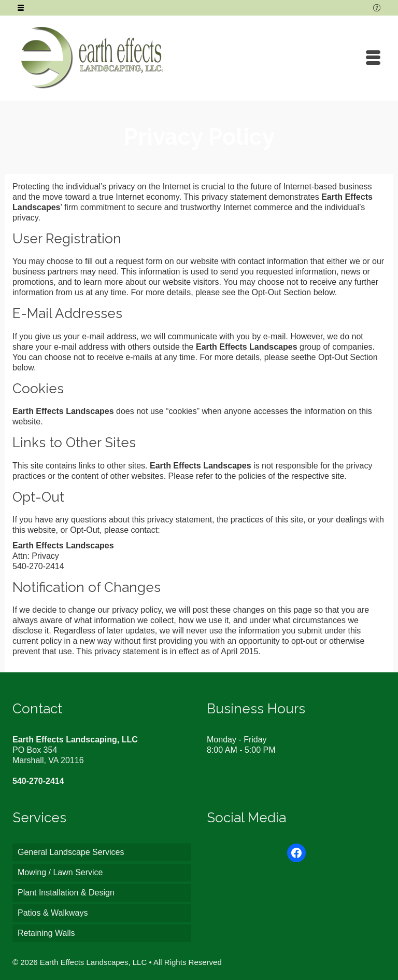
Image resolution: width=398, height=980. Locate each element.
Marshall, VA (35, 760)
